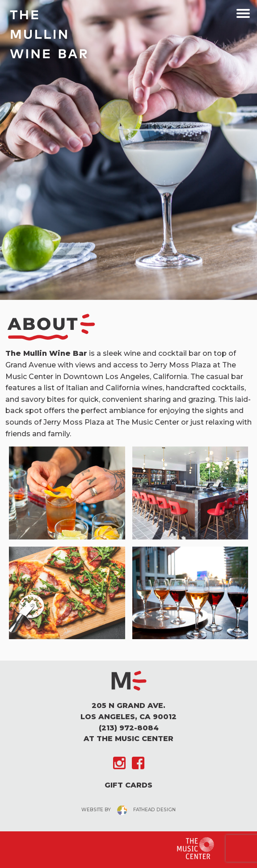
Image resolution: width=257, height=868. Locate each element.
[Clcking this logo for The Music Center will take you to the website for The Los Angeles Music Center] (196, 848)
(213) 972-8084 (129, 728)
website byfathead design (128, 810)
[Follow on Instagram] (119, 763)
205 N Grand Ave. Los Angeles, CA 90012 (128, 711)
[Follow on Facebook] (138, 763)
